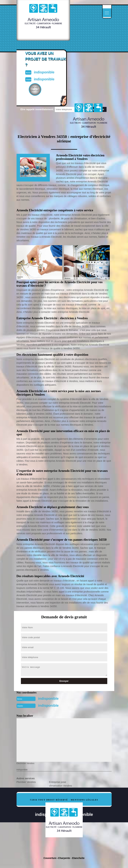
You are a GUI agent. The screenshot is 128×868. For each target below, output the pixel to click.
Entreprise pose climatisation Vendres (60, 784)
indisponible (48, 699)
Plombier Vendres (26, 782)
